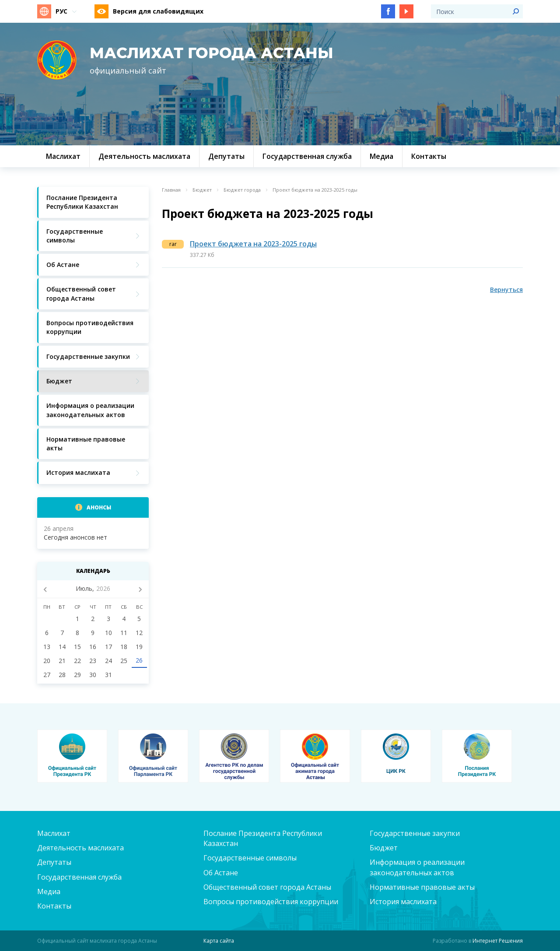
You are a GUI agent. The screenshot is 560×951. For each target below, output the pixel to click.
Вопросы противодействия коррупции (271, 902)
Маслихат (54, 833)
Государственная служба (79, 877)
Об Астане (221, 873)
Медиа (49, 891)
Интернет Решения (498, 941)
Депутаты (54, 862)
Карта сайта (219, 941)
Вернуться (506, 290)
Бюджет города (242, 190)
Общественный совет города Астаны (267, 887)
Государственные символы (250, 858)
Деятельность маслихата (80, 848)
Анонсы (99, 507)
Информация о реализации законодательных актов (417, 867)
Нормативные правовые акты (422, 887)
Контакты (54, 906)
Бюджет (202, 190)
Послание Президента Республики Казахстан (263, 838)
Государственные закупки (415, 833)
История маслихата (403, 902)
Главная (171, 190)
